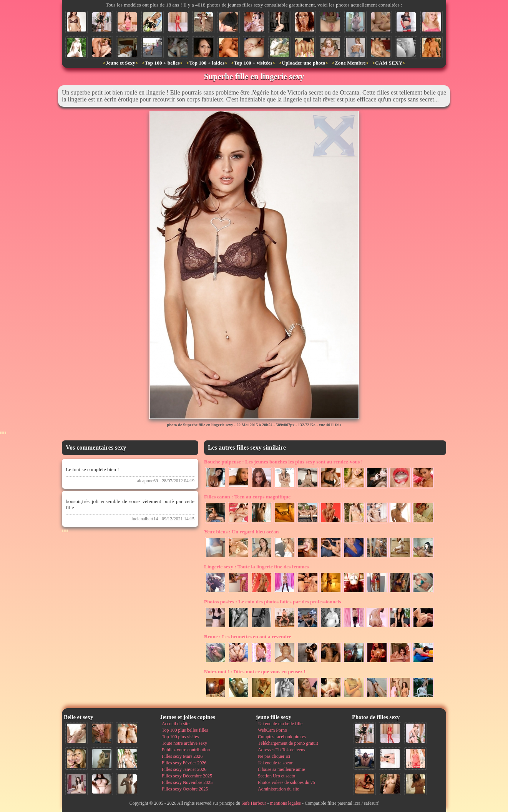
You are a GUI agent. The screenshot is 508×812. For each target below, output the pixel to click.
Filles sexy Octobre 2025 (185, 789)
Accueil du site (176, 724)
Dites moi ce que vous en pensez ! (255, 672)
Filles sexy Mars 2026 (182, 756)
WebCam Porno (272, 730)
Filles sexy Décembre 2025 (187, 776)
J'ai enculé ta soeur (275, 763)
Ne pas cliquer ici (274, 756)
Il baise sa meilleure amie (281, 769)
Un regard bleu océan (242, 532)
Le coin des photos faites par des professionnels (272, 602)
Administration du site (278, 789)
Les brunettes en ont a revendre (247, 637)
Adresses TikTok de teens (281, 750)
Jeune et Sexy (120, 63)
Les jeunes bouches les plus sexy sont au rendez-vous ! (283, 462)
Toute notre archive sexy (184, 743)
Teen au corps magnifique (247, 497)
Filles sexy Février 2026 (184, 763)
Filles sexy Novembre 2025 (187, 782)
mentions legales (286, 803)
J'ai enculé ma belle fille (280, 724)
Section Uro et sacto (276, 776)
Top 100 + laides (207, 63)
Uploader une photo (303, 63)
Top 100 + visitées (253, 63)
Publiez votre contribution (186, 750)
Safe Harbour (254, 803)
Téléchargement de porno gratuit (288, 743)
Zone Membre (350, 63)
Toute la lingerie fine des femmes (256, 567)
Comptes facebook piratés (282, 737)
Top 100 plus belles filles (185, 730)
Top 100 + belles (162, 63)
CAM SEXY (389, 63)
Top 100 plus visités (180, 737)
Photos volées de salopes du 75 (286, 782)
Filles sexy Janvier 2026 (184, 769)
